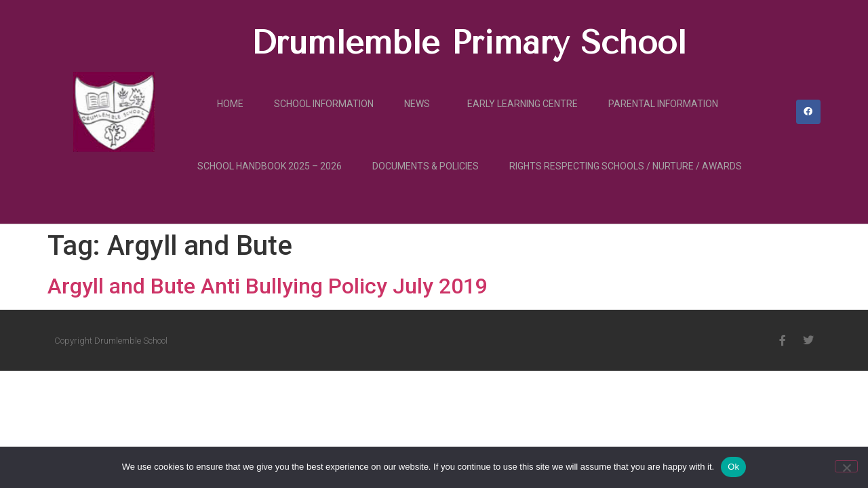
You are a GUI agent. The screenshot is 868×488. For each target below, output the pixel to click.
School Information (324, 104)
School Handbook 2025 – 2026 (270, 166)
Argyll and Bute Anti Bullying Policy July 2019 (268, 286)
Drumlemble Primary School (469, 43)
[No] (846, 466)
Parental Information (663, 104)
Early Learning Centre (522, 104)
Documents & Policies (426, 166)
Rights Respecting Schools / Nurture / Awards (626, 166)
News (420, 104)
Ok (733, 467)
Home (230, 104)
